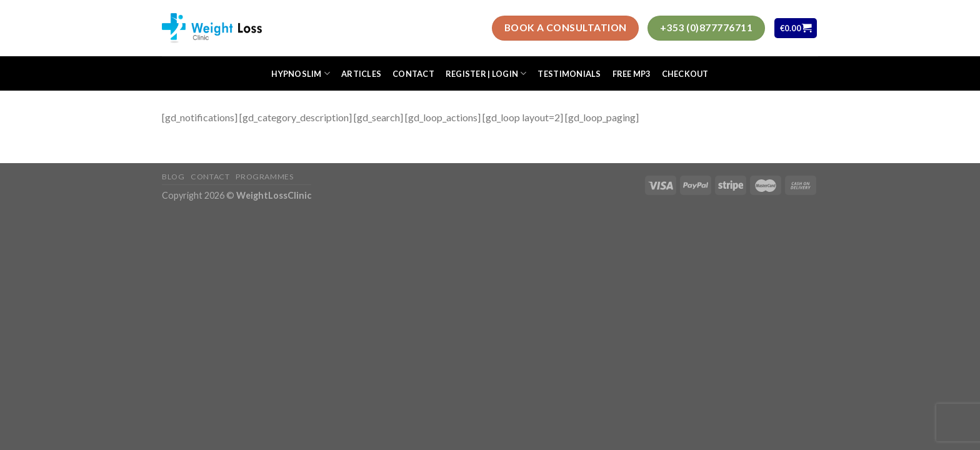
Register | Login (486, 73)
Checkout (685, 74)
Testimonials (569, 74)
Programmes (264, 177)
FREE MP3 (632, 74)
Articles (361, 74)
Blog (173, 177)
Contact (413, 74)
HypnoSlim (301, 73)
